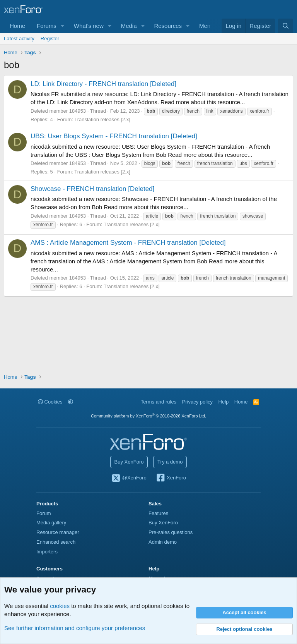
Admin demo (163, 542)
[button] (63, 26)
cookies (60, 606)
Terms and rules (159, 402)
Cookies (50, 402)
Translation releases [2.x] (102, 119)
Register (50, 39)
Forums (47, 26)
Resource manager (58, 532)
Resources (168, 26)
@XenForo (129, 478)
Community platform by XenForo (148, 416)
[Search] (286, 26)
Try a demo (170, 462)
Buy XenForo (129, 462)
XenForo (171, 478)
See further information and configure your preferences (75, 628)
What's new (89, 26)
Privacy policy (197, 402)
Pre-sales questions (171, 532)
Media (129, 26)
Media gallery (51, 523)
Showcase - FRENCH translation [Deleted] (92, 189)
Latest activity (19, 39)
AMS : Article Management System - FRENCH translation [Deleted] (128, 243)
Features (158, 513)
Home (17, 26)
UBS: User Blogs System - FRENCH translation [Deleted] (114, 136)
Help (224, 402)
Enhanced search (56, 542)
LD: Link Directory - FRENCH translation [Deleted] (103, 84)
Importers (47, 552)
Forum (44, 513)
